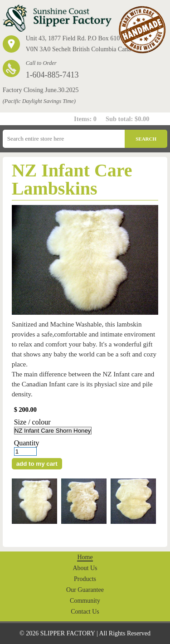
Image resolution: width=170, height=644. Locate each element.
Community (85, 601)
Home (85, 557)
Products (85, 579)
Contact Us (85, 612)
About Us (85, 568)
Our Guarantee (85, 590)
